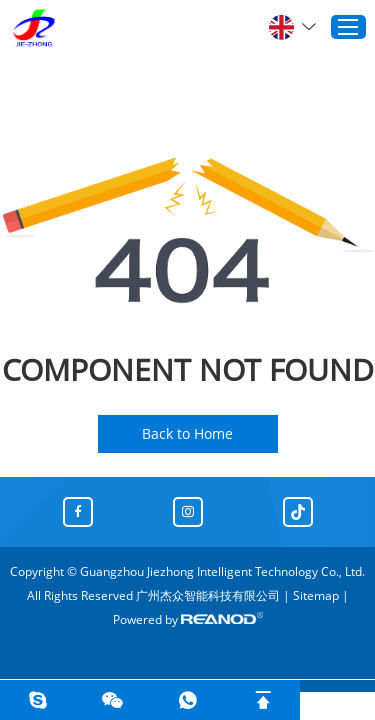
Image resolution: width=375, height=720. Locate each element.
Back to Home (187, 433)
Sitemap (316, 595)
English (292, 27)
